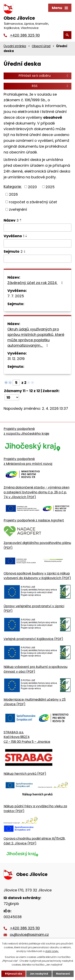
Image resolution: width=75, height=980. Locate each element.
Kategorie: (13, 186)
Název (11, 220)
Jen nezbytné (39, 974)
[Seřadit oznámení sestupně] (21, 221)
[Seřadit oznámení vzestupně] (21, 219)
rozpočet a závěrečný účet (33, 202)
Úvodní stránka (15, 46)
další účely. (52, 951)
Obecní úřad (41, 46)
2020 (32, 187)
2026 (13, 194)
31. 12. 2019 (16, 359)
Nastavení (63, 974)
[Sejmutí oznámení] (37, 259)
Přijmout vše (13, 974)
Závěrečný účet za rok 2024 (36, 283)
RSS (51, 86)
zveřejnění (18, 209)
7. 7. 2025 (16, 296)
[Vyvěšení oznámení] (37, 243)
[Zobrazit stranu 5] (16, 383)
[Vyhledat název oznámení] (37, 228)
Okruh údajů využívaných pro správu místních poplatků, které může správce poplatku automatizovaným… (36, 337)
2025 (50, 187)
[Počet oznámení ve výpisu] (12, 397)
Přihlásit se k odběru (44, 76)
